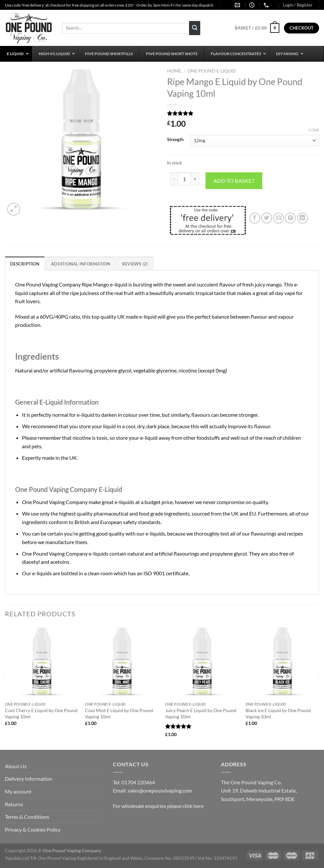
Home (174, 71)
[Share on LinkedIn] (302, 218)
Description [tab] (25, 264)
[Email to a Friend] (279, 218)
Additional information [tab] (81, 264)
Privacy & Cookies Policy (33, 829)
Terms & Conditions (27, 817)
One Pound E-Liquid (212, 71)
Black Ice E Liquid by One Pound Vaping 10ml (278, 713)
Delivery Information (29, 779)
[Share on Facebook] (255, 218)
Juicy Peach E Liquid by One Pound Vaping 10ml (201, 713)
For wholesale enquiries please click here (158, 806)
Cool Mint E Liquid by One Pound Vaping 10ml (119, 713)
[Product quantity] (184, 179)
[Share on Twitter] (267, 218)
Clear (313, 130)
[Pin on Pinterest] (290, 218)
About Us (16, 766)
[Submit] (195, 28)
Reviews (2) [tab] (135, 264)
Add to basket (234, 181)
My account (18, 791)
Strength (175, 140)
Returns (14, 804)
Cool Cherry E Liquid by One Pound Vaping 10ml (41, 713)
